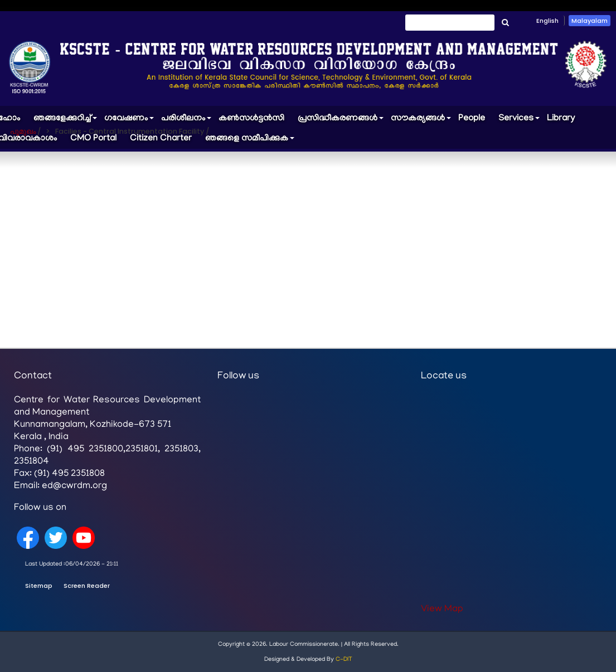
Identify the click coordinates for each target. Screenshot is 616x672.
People (472, 119)
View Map (442, 610)
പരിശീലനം (186, 121)
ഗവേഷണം (129, 121)
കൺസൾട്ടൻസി (251, 119)
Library (561, 119)
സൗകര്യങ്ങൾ (421, 121)
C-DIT (344, 660)
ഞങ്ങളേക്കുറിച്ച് (66, 121)
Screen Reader (87, 586)
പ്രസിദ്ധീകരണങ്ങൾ (341, 121)
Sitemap (39, 586)
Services (519, 121)
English (547, 21)
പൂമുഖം (23, 131)
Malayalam (590, 21)
